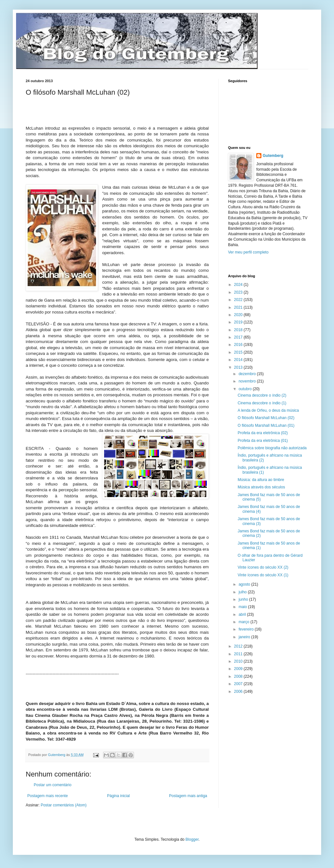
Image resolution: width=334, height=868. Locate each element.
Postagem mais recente (48, 796)
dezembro (248, 374)
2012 (239, 646)
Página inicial (118, 796)
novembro (248, 381)
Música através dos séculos (261, 487)
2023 (239, 292)
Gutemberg (273, 156)
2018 (239, 330)
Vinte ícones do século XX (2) (263, 567)
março (245, 622)
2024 (239, 285)
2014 (239, 360)
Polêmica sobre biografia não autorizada (272, 448)
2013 (239, 367)
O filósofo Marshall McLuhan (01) (266, 425)
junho (244, 599)
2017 (239, 337)
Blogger (192, 839)
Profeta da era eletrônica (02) (263, 433)
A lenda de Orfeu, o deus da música (268, 410)
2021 (239, 307)
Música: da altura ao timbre (261, 480)
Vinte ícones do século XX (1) (263, 575)
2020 (239, 315)
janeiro (245, 637)
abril (243, 614)
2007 (239, 684)
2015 (239, 352)
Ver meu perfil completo (248, 252)
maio (243, 607)
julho (243, 592)
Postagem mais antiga (188, 796)
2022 (239, 300)
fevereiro (247, 629)
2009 (239, 669)
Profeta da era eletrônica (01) (263, 441)
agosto (245, 584)
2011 (239, 654)
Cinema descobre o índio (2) (262, 395)
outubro (246, 389)
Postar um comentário (53, 785)
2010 (239, 661)
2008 (239, 676)
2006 (239, 692)
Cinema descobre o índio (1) (262, 403)
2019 (239, 322)
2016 (239, 345)
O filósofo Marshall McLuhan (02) (266, 418)
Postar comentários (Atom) (64, 805)
